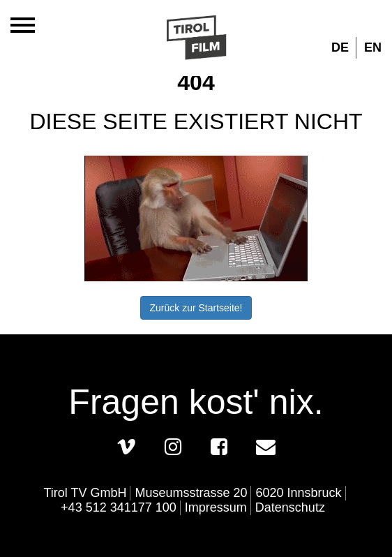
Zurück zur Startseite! (196, 308)
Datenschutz (290, 507)
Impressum (216, 507)
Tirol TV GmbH (85, 493)
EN (373, 47)
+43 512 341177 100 (119, 507)
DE (340, 47)
